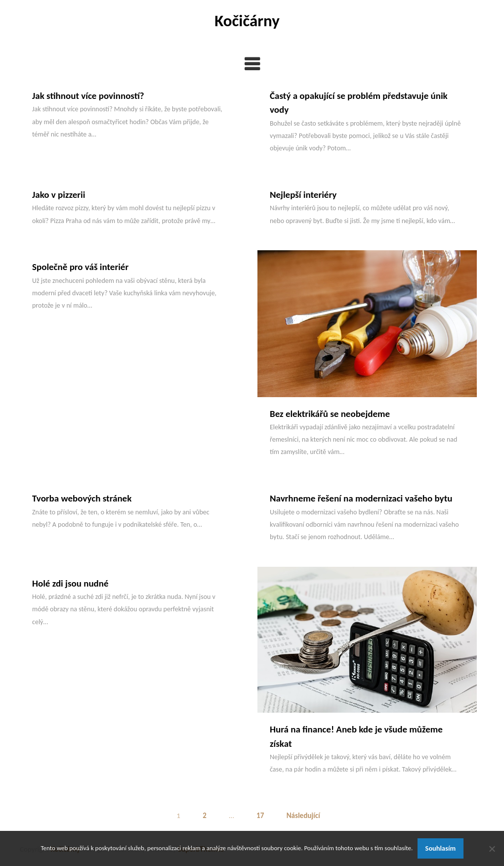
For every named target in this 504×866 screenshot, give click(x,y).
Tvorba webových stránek (82, 498)
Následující (303, 816)
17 (260, 816)
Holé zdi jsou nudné (70, 583)
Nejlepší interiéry (303, 195)
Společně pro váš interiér (80, 267)
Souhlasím (441, 848)
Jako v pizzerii (59, 195)
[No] (492, 849)
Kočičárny (247, 21)
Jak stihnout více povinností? (88, 96)
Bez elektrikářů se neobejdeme (330, 414)
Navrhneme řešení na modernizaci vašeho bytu (361, 498)
